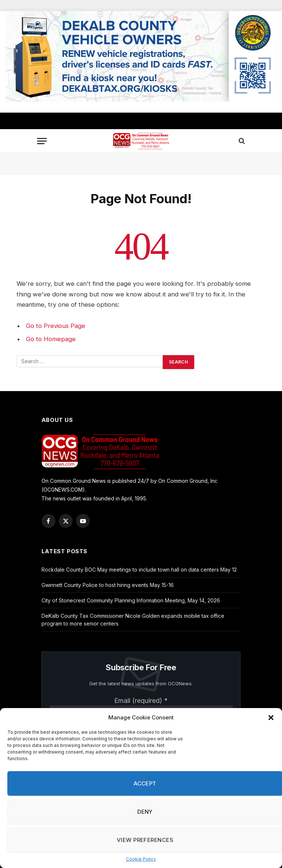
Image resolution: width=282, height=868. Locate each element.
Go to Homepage (51, 339)
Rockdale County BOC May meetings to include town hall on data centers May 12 (139, 570)
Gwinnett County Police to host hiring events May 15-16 (108, 585)
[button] (271, 718)
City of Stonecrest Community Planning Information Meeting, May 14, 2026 (131, 600)
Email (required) (141, 701)
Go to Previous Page (56, 326)
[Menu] (42, 141)
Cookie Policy (141, 859)
